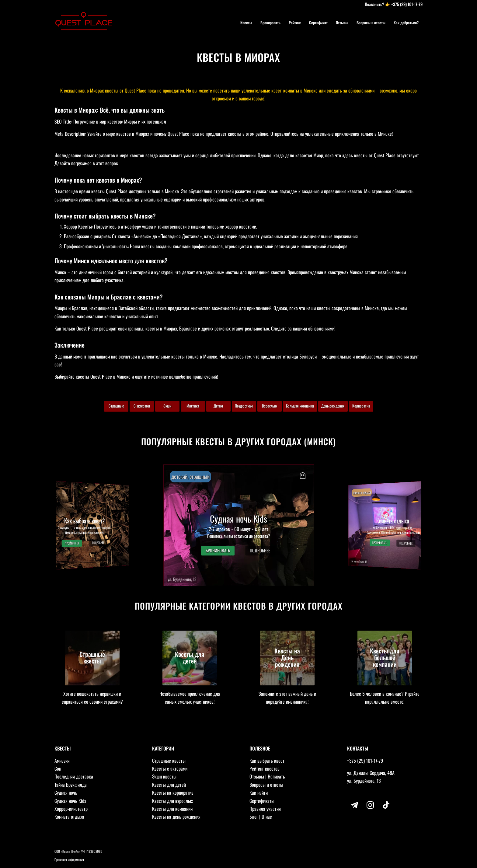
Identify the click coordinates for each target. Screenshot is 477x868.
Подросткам (244, 406)
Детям (218, 406)
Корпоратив (361, 406)
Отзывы (257, 776)
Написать (276, 776)
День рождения (333, 406)
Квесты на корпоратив (173, 793)
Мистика (193, 406)
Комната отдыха (69, 817)
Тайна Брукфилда (71, 785)
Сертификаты (262, 801)
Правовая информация (69, 859)
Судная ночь (66, 793)
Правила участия (265, 809)
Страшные (116, 406)
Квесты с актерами (170, 768)
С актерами (142, 406)
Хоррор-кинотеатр (71, 809)
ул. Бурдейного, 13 (364, 781)
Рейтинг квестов (265, 768)
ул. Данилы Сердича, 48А (371, 773)
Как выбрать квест (267, 761)
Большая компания (300, 406)
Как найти (259, 793)
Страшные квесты (169, 761)
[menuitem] (246, 23)
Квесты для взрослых (172, 801)
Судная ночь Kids (70, 801)
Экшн (167, 406)
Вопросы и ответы (266, 785)
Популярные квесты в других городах (221, 441)
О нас (267, 817)
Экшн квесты (164, 776)
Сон (58, 768)
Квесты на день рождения (176, 817)
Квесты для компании (172, 809)
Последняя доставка (74, 776)
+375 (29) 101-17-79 (407, 4)
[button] (239, 525)
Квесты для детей (169, 785)
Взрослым (270, 406)
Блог (254, 817)
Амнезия (62, 761)
